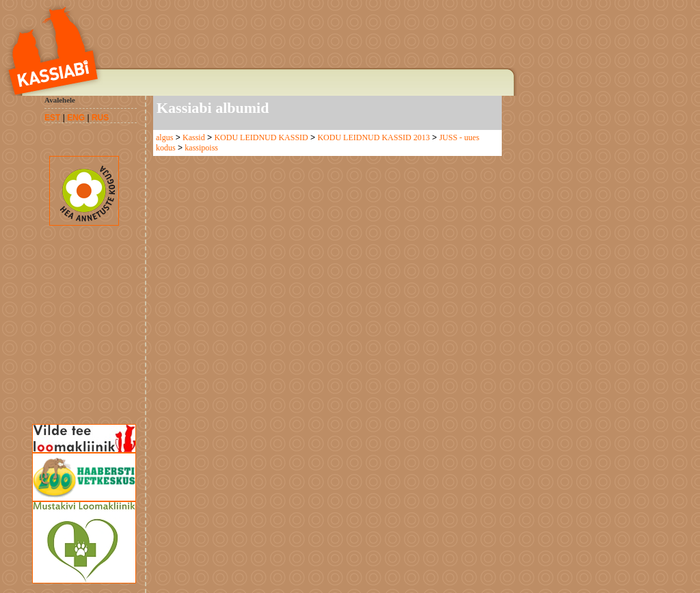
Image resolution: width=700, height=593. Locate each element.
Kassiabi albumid (213, 108)
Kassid (194, 137)
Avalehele (60, 100)
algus (164, 137)
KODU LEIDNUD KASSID (261, 137)
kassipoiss (201, 148)
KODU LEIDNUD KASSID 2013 (373, 137)
